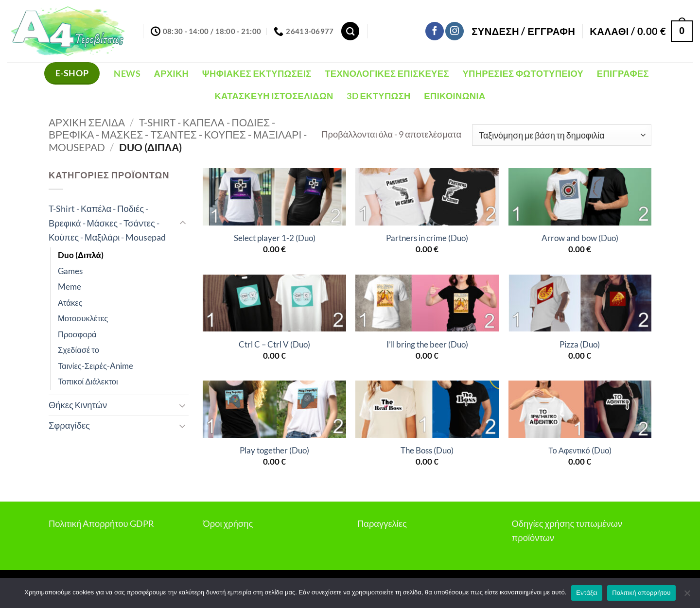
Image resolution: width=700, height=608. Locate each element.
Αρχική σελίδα (87, 122)
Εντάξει (587, 593)
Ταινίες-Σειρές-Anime (96, 366)
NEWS (127, 73)
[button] (523, 31)
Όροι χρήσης (228, 523)
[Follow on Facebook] (435, 31)
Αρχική (172, 73)
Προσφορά (77, 334)
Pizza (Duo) (580, 345)
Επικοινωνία (455, 96)
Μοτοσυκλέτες (83, 318)
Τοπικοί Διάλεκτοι (88, 382)
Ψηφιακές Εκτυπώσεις (257, 73)
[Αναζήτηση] (350, 31)
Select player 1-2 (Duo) (275, 238)
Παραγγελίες (382, 523)
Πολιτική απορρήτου (641, 593)
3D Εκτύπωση (378, 96)
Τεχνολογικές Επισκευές (387, 73)
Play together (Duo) (274, 451)
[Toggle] (183, 223)
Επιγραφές (623, 73)
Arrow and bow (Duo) (580, 238)
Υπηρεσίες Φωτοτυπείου (523, 73)
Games (70, 271)
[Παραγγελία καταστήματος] (562, 135)
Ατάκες (70, 303)
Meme (70, 287)
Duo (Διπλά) (81, 255)
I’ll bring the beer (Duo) (427, 345)
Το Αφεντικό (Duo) (580, 451)
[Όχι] (687, 596)
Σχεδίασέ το (79, 350)
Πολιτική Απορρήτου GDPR (101, 523)
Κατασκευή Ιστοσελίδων (274, 96)
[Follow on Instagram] (455, 31)
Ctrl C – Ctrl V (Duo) (274, 345)
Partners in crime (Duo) (427, 238)
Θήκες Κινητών (78, 405)
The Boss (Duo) (427, 451)
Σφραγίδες (69, 425)
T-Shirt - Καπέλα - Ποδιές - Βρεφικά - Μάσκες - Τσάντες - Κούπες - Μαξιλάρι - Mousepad (178, 135)
